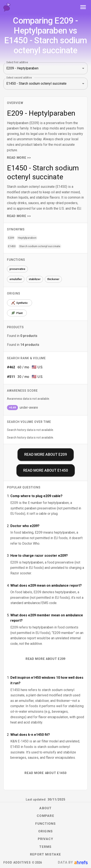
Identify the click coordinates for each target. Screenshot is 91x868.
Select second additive (19, 77)
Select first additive (17, 62)
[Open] (83, 68)
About (45, 808)
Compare (45, 816)
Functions (46, 824)
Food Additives (17, 862)
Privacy (46, 839)
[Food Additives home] (7, 7)
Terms (45, 847)
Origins (46, 831)
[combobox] (40, 68)
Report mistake (45, 854)
